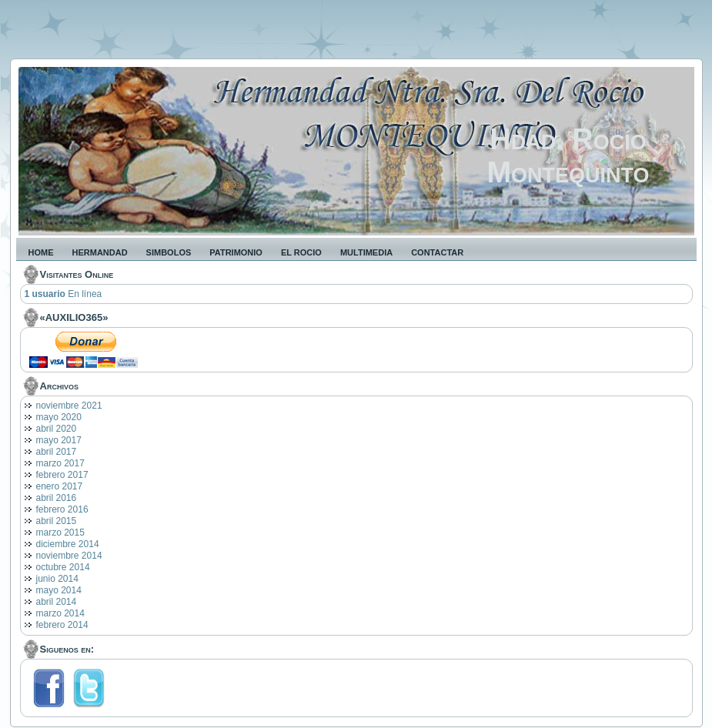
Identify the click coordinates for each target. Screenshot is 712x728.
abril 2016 (57, 498)
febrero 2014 (62, 625)
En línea (64, 294)
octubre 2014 (63, 567)
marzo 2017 (60, 463)
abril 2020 (57, 429)
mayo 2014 (59, 590)
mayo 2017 (59, 440)
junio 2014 (57, 579)
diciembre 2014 (68, 544)
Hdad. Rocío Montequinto (568, 156)
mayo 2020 (59, 417)
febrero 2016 (62, 509)
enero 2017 (60, 486)
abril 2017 (57, 452)
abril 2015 (57, 521)
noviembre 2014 (69, 556)
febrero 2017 (62, 475)
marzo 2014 (60, 613)
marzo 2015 (60, 533)
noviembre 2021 (69, 406)
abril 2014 (57, 602)
